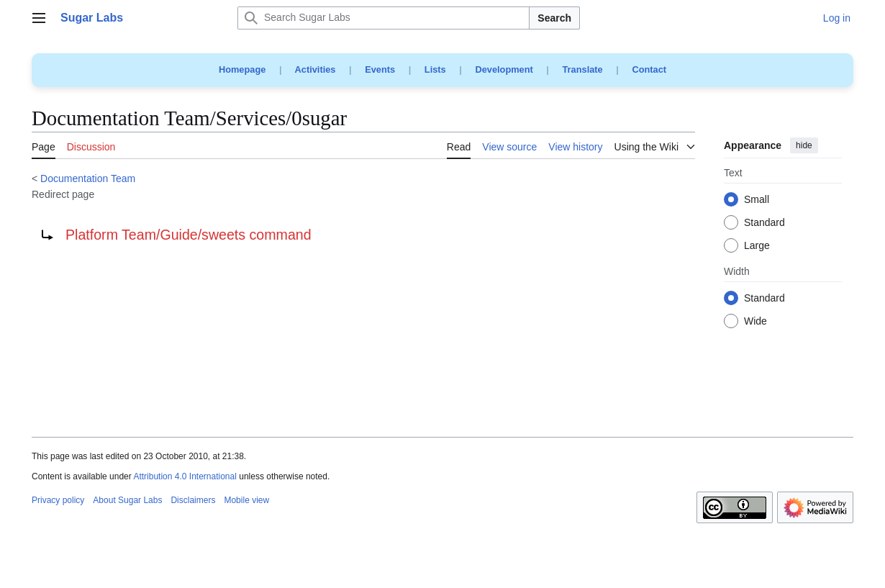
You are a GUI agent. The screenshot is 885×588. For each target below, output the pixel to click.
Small (757, 200)
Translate (583, 69)
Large (757, 246)
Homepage (242, 69)
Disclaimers (193, 500)
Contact (649, 69)
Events (380, 69)
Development (504, 69)
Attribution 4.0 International (185, 476)
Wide (755, 322)
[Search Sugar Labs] (383, 18)
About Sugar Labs (127, 500)
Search (554, 18)
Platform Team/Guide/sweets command (189, 235)
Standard (764, 223)
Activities (316, 69)
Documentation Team (88, 178)
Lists (435, 69)
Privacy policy (58, 500)
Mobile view (246, 500)
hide (804, 145)
